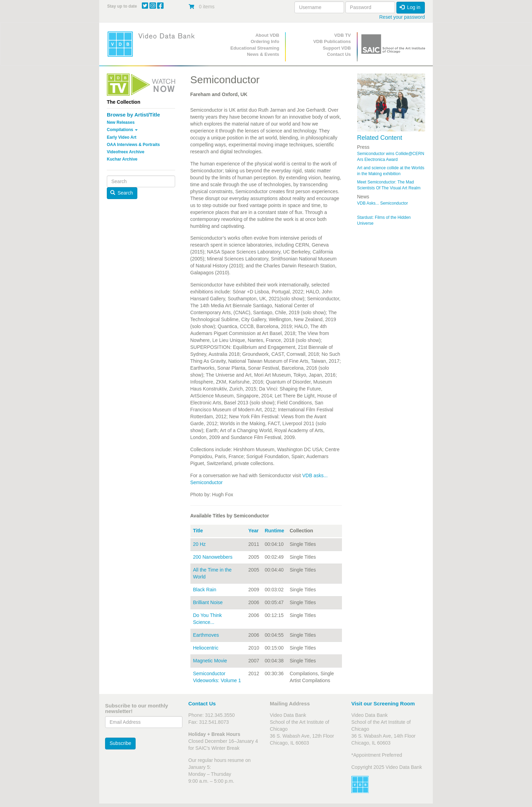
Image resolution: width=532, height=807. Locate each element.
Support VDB (337, 48)
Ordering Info (265, 41)
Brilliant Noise (208, 602)
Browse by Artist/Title (133, 115)
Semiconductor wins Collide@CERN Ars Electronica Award (391, 157)
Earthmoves (206, 635)
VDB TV (343, 35)
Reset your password (402, 17)
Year (254, 531)
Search (122, 193)
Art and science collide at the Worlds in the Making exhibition (391, 171)
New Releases (121, 122)
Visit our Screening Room (383, 703)
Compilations (122, 130)
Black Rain (205, 590)
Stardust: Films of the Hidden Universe (384, 220)
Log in (410, 7)
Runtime (274, 531)
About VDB (267, 35)
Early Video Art (122, 137)
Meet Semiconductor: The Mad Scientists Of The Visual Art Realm (389, 185)
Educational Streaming (255, 48)
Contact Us (339, 54)
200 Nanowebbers (213, 557)
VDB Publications (332, 41)
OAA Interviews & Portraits (133, 145)
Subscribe (120, 743)
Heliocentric (206, 648)
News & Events (263, 54)
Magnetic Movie (210, 661)
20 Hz (200, 544)
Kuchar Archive (122, 159)
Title (198, 531)
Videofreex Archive (126, 152)
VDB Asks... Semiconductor (383, 203)
